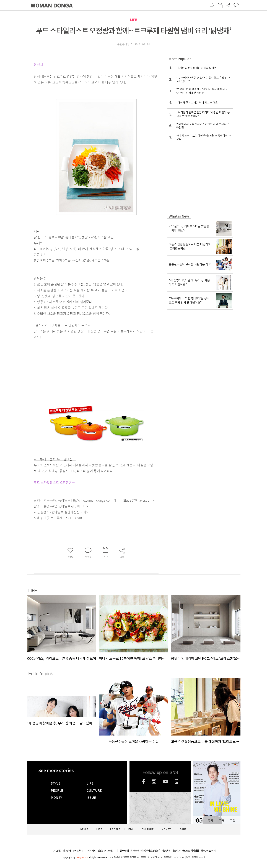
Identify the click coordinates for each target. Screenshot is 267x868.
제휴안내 (166, 851)
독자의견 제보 (90, 851)
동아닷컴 (124, 851)
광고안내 (67, 851)
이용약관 (176, 851)
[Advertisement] (87, 368)
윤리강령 (77, 851)
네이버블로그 (177, 782)
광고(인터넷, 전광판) (150, 851)
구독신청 (57, 851)
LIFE (133, 20)
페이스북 (144, 782)
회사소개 (135, 851)
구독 (221, 820)
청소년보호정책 (208, 851)
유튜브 (166, 782)
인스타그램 (154, 782)
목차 (210, 820)
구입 (232, 820)
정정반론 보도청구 (107, 851)
